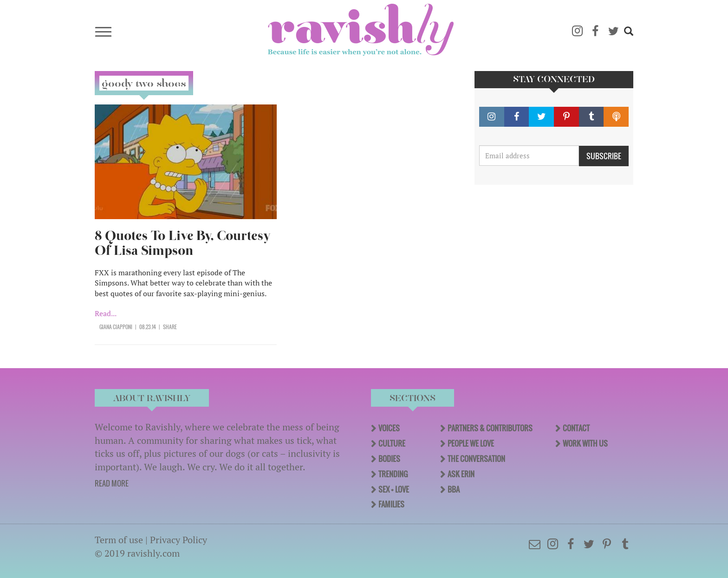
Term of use (119, 540)
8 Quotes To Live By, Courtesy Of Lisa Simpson (183, 243)
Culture (392, 443)
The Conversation (476, 459)
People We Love (471, 443)
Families (391, 504)
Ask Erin (461, 474)
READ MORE (112, 483)
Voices (389, 428)
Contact (576, 428)
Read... (106, 313)
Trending (393, 474)
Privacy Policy (179, 540)
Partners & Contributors (490, 428)
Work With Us (585, 443)
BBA (454, 489)
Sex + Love (394, 489)
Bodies (389, 459)
